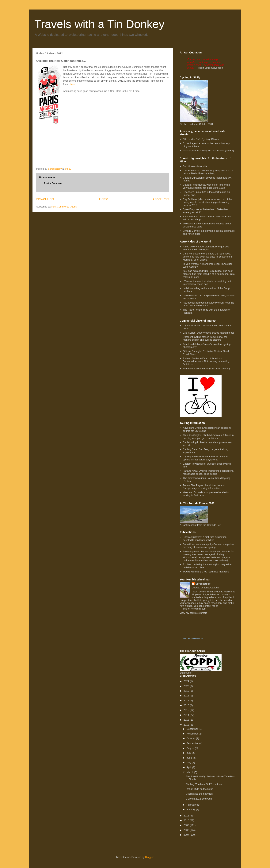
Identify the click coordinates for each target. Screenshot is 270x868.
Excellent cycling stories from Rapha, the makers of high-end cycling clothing (205, 338)
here (72, 84)
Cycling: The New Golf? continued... (205, 784)
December (193, 729)
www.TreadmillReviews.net (193, 638)
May (189, 763)
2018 (187, 696)
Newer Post (45, 199)
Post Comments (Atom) (64, 207)
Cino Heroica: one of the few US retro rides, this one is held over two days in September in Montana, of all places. (208, 257)
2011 (187, 816)
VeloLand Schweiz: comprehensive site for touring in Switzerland (206, 494)
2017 (187, 701)
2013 (187, 720)
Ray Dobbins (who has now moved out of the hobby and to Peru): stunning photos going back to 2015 (207, 202)
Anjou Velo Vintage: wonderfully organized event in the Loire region (206, 248)
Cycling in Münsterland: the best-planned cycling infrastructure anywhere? (205, 458)
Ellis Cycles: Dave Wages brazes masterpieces (209, 333)
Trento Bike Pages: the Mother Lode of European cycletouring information (204, 487)
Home (104, 199)
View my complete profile (193, 613)
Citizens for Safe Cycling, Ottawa (201, 139)
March (190, 772)
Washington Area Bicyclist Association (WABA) (208, 151)
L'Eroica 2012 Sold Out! (199, 799)
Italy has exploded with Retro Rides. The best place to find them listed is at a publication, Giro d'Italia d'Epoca (209, 274)
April (189, 767)
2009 (187, 825)
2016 (187, 705)
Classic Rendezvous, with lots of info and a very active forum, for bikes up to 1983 (206, 186)
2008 (187, 830)
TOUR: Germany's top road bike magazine (206, 572)
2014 (187, 715)
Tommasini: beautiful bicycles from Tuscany (207, 368)
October (191, 738)
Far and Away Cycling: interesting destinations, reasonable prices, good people (208, 472)
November (193, 734)
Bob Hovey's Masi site (195, 166)
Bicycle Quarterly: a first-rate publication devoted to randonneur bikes (205, 539)
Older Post (161, 199)
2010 (187, 820)
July (189, 753)
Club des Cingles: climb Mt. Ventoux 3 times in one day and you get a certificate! (208, 437)
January (191, 810)
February (192, 805)
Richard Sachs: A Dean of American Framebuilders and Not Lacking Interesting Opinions (206, 361)
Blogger (149, 857)
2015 (187, 710)
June (190, 758)
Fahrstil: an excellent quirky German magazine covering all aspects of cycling (208, 546)
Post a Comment (53, 183)
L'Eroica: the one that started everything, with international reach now (207, 283)
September (193, 743)
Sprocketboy (203, 584)
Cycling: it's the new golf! (199, 794)
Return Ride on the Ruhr (199, 789)
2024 (187, 681)
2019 (187, 691)
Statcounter (186, 673)
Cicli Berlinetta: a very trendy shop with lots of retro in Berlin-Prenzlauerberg (208, 172)
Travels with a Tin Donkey (99, 24)
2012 (187, 725)
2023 (187, 686)
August (191, 748)
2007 (187, 835)
